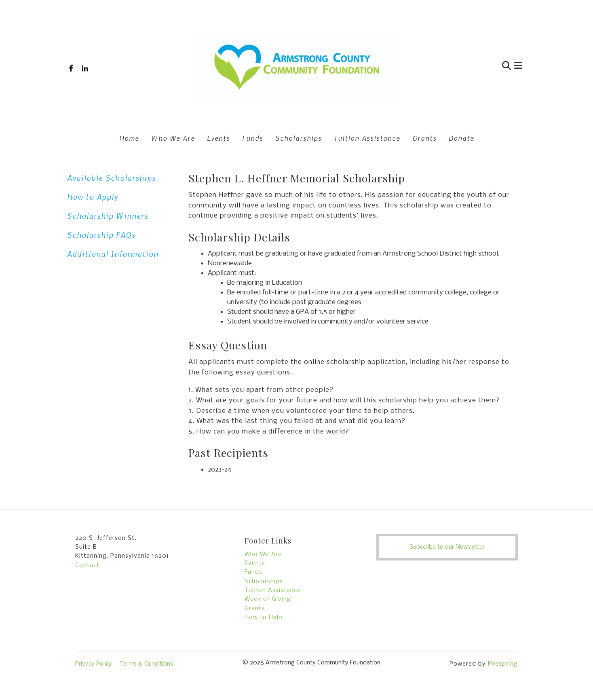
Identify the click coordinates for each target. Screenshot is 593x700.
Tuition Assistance (367, 138)
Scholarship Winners (108, 216)
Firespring (503, 664)
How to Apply (93, 197)
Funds (253, 138)
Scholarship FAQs (101, 235)
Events (218, 138)
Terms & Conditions (147, 664)
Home (129, 138)
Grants (424, 138)
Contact (87, 565)
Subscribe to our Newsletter (447, 547)
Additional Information (113, 254)
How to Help (264, 618)
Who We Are (173, 138)
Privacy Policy (94, 664)
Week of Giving (268, 599)
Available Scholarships (112, 178)
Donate (461, 138)
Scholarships (299, 138)
